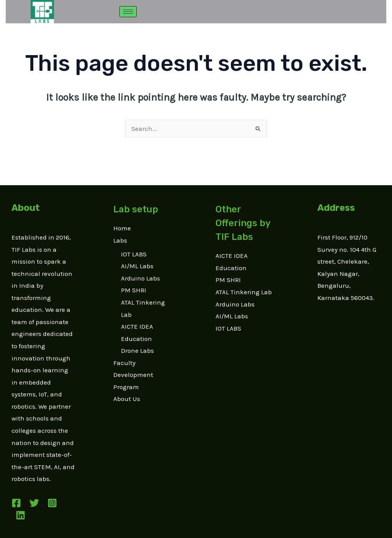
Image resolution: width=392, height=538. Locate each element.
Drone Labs (137, 351)
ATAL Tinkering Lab (244, 292)
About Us (127, 399)
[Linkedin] (20, 515)
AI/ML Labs (137, 266)
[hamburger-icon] (128, 12)
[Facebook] (16, 503)
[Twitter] (34, 503)
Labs (120, 240)
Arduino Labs (140, 278)
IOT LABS (134, 254)
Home (122, 228)
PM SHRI (134, 290)
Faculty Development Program (133, 375)
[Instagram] (52, 503)
